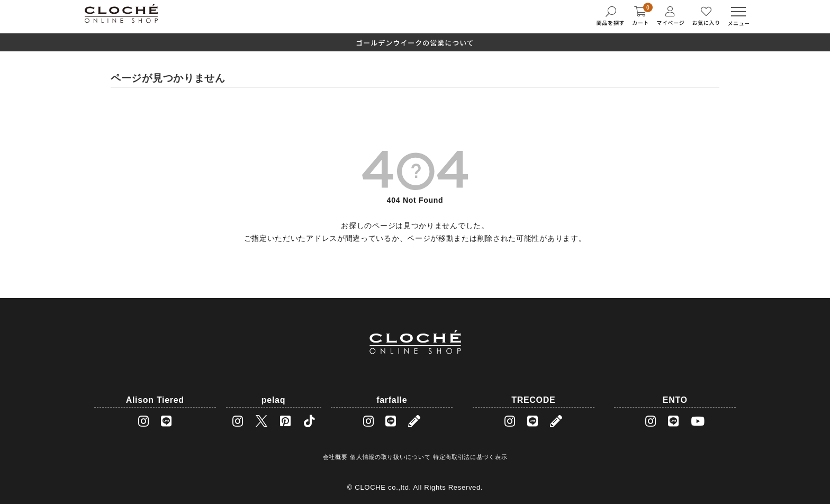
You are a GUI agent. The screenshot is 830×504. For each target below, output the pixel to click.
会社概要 (335, 457)
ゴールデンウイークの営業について (415, 43)
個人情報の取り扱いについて (390, 457)
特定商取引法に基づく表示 (470, 457)
